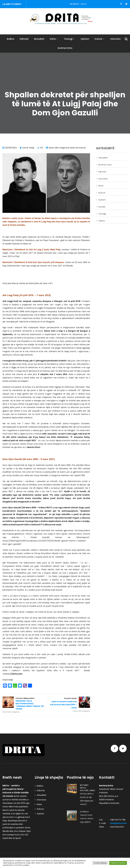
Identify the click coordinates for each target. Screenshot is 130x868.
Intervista (115, 39)
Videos (101, 221)
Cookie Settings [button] (100, 863)
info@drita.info (118, 823)
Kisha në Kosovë (78, 148)
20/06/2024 (11, 148)
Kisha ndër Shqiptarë (59, 148)
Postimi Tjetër (68, 703)
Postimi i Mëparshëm (24, 704)
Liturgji (84, 812)
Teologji (69, 39)
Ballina (10, 39)
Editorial (24, 39)
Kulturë (100, 39)
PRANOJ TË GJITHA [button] (118, 863)
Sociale (102, 207)
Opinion (85, 39)
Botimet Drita (65, 48)
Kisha (54, 39)
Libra (92, 790)
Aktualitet (39, 39)
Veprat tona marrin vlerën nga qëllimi (87, 819)
